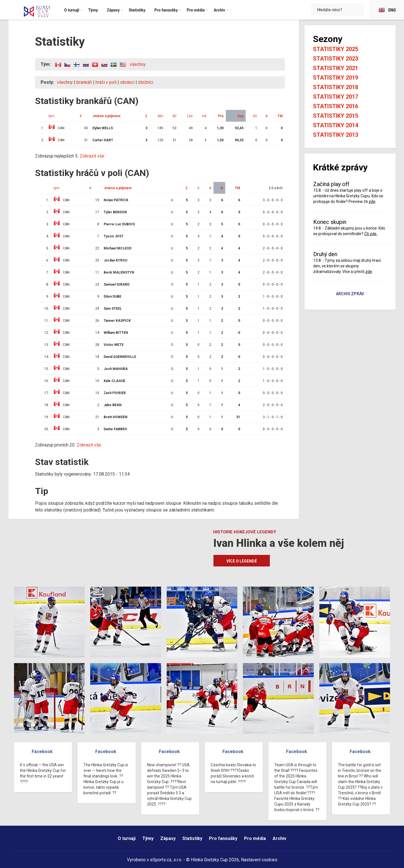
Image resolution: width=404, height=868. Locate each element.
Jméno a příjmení (106, 116)
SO (255, 116)
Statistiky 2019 (335, 78)
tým (51, 116)
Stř (174, 116)
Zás (190, 116)
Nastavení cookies (259, 860)
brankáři (84, 82)
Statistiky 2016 (335, 106)
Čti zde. (371, 234)
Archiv (279, 838)
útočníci (146, 82)
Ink (204, 116)
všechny (138, 64)
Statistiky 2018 (335, 87)
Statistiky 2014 (335, 125)
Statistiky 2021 (335, 68)
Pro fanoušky (223, 838)
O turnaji (127, 838)
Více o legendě (242, 561)
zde (372, 202)
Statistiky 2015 (335, 116)
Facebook (42, 752)
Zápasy (168, 838)
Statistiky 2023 (335, 59)
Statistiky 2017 (335, 97)
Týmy (148, 838)
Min (161, 116)
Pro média (255, 838)
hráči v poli (106, 82)
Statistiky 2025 (335, 49)
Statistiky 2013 (335, 135)
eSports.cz (161, 860)
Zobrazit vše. (92, 156)
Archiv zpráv (350, 294)
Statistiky (192, 838)
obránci (127, 82)
